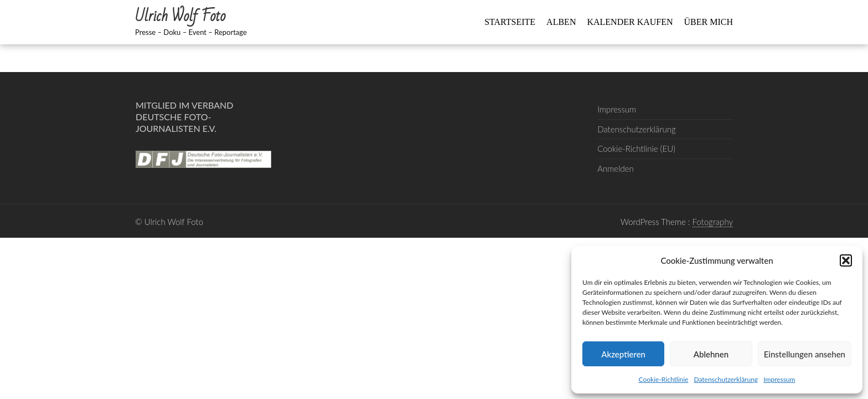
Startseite (510, 22)
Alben (561, 22)
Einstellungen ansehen (805, 354)
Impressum (779, 379)
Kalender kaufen (630, 22)
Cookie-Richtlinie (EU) (636, 149)
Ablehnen (711, 354)
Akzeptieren (623, 354)
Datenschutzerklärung (726, 379)
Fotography (713, 222)
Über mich (709, 22)
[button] (846, 260)
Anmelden (616, 168)
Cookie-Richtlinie (664, 379)
